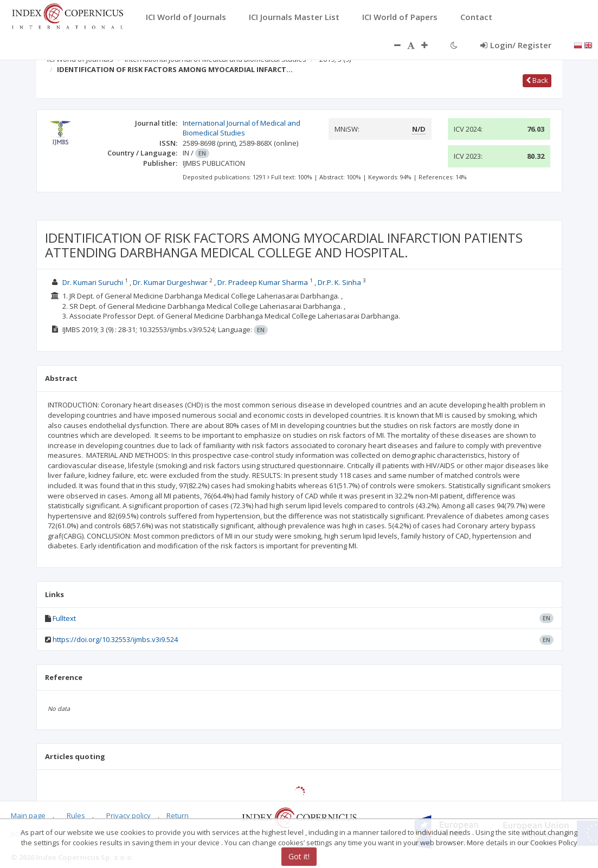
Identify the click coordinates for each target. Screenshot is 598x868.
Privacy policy (128, 815)
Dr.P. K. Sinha (339, 282)
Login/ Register (516, 45)
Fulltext (64, 618)
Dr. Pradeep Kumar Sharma (263, 282)
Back (537, 80)
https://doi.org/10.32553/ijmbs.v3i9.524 (115, 639)
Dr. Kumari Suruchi (93, 282)
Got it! (299, 856)
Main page (28, 815)
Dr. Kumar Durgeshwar (170, 282)
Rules (76, 815)
